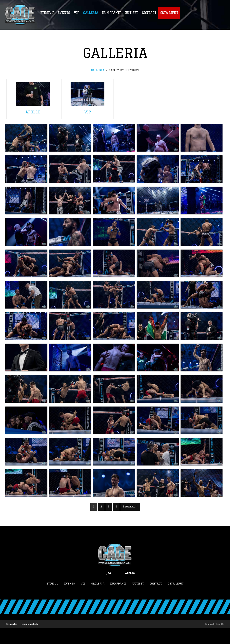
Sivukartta (12, 640)
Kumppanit (118, 600)
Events (70, 600)
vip (88, 98)
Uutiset (138, 600)
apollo (33, 98)
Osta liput (176, 600)
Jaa (109, 589)
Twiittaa (129, 589)
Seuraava (130, 523)
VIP (83, 600)
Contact (156, 600)
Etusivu (52, 600)
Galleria (98, 70)
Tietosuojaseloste (29, 640)
